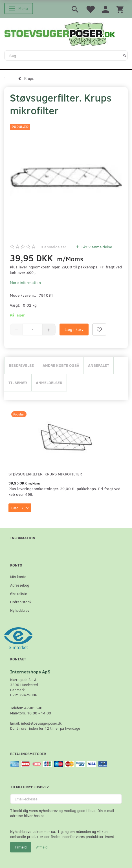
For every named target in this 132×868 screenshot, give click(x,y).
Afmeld (42, 847)
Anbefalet (99, 365)
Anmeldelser (49, 383)
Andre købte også (61, 365)
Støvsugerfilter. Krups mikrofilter (45, 474)
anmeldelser (53, 247)
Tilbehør (18, 383)
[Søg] (125, 55)
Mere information (25, 282)
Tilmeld (21, 847)
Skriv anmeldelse (96, 247)
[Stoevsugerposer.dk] (60, 33)
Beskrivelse (21, 365)
